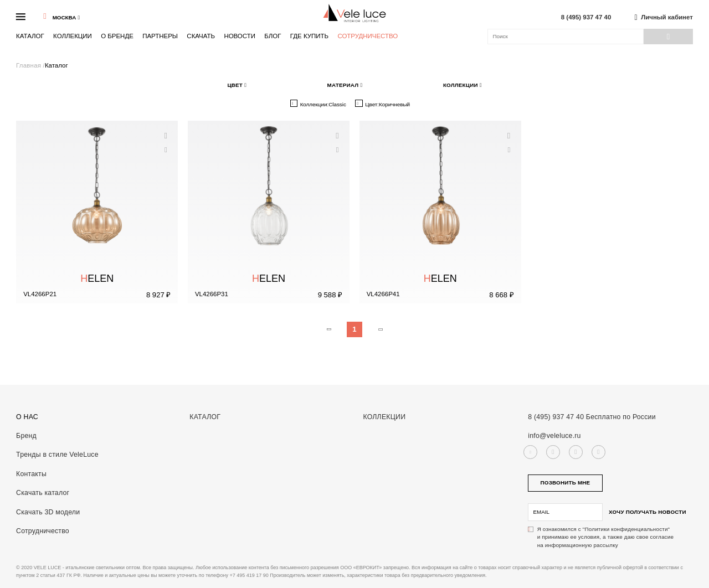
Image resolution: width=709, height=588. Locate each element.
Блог (273, 36)
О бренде (117, 36)
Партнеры (160, 36)
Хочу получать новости (648, 512)
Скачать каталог (43, 493)
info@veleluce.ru (554, 436)
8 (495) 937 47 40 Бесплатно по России (592, 417)
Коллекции (73, 36)
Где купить (309, 36)
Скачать (201, 36)
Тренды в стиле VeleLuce (57, 455)
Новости (240, 36)
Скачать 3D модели (48, 512)
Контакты (31, 474)
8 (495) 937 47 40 (586, 17)
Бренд (26, 436)
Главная (29, 65)
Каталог (30, 36)
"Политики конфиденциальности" (626, 529)
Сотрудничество (368, 36)
